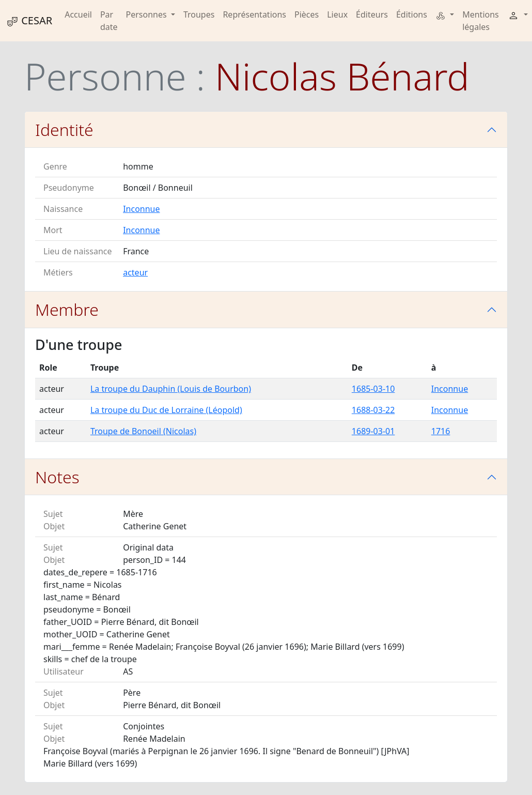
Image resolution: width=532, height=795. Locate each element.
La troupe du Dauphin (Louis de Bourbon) (171, 389)
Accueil (78, 14)
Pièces (307, 14)
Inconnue (141, 209)
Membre (67, 309)
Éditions (412, 14)
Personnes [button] (147, 14)
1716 (441, 431)
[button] (445, 14)
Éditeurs (372, 14)
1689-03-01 (373, 431)
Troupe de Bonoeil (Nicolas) (143, 431)
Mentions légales (481, 21)
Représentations (254, 14)
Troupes (199, 14)
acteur (135, 272)
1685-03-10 (373, 389)
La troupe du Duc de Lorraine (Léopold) (166, 410)
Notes (57, 477)
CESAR (29, 21)
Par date (109, 21)
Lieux (337, 14)
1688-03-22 (373, 410)
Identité (64, 129)
